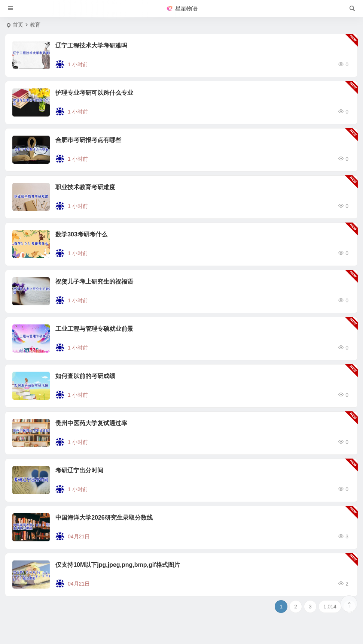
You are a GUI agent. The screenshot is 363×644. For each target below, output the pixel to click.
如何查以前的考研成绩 (85, 376)
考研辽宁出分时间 (79, 470)
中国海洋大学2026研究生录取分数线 (104, 518)
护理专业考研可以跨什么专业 (94, 93)
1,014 (330, 607)
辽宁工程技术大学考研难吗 (91, 46)
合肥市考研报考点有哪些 (88, 140)
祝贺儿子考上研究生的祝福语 (94, 282)
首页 (18, 25)
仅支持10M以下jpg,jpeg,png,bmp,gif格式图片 (118, 565)
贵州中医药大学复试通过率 (91, 423)
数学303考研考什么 (81, 234)
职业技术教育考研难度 (85, 187)
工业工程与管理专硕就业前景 (94, 329)
